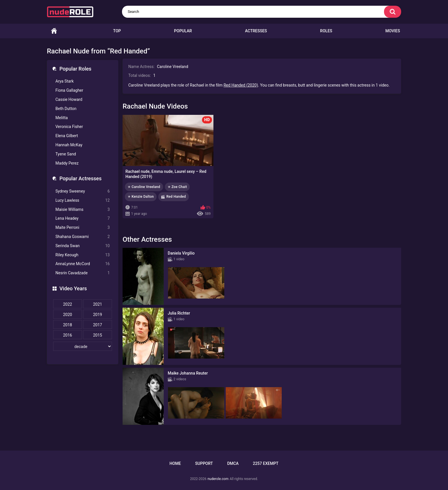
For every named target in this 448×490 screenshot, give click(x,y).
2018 (68, 325)
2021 (98, 304)
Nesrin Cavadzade (83, 273)
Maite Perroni (83, 228)
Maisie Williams (83, 210)
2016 (68, 335)
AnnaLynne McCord (83, 264)
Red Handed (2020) (241, 85)
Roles (326, 31)
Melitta (62, 118)
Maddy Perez (67, 163)
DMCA (233, 463)
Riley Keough (83, 255)
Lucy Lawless (83, 200)
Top (117, 31)
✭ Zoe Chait (177, 187)
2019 (98, 315)
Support (204, 463)
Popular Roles (75, 69)
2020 (68, 315)
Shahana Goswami (83, 237)
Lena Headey (83, 218)
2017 (98, 325)
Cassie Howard (69, 99)
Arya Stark (65, 81)
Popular (183, 31)
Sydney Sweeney (83, 191)
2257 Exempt (266, 463)
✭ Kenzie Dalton (141, 197)
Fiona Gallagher (69, 90)
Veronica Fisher (69, 127)
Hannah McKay (69, 145)
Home (54, 31)
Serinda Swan (83, 246)
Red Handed (176, 197)
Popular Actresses (80, 178)
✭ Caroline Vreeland (144, 187)
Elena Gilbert (67, 136)
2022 (68, 304)
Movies (393, 31)
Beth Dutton (66, 109)
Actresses (256, 31)
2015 (98, 335)
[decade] (83, 346)
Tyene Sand (66, 154)
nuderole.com (218, 479)
